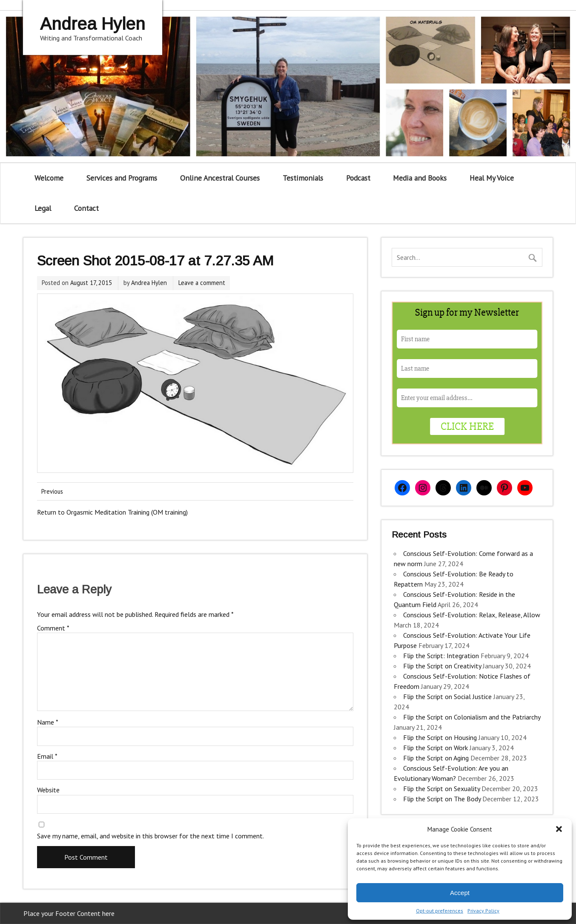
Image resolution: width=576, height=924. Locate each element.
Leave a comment (202, 283)
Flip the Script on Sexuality (441, 789)
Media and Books (420, 178)
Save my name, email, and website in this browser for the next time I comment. (150, 836)
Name (48, 722)
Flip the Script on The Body (442, 799)
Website (48, 790)
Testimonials (303, 178)
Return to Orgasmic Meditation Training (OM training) (112, 512)
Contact (86, 208)
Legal (43, 208)
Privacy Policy (483, 911)
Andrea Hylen (149, 283)
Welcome (49, 178)
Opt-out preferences (440, 911)
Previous (52, 491)
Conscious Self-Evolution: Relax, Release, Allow (472, 615)
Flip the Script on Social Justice (447, 697)
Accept (460, 893)
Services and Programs (122, 178)
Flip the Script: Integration (441, 656)
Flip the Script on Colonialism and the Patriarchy (472, 717)
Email (47, 756)
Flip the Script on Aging (436, 758)
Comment (53, 628)
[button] (559, 829)
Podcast (358, 178)
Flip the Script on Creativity (442, 666)
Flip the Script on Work (436, 748)
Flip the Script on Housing (440, 737)
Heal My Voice (492, 178)
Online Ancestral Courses (220, 178)
